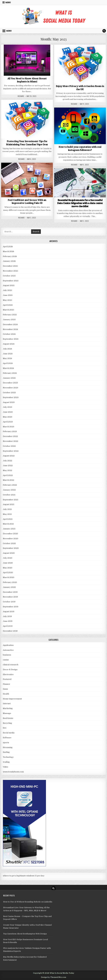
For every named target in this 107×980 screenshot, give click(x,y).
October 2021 (9, 495)
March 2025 (8, 310)
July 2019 (7, 616)
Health (6, 694)
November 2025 (10, 271)
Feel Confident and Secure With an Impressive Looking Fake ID (27, 201)
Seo (5, 728)
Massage (7, 713)
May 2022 (7, 470)
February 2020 (10, 582)
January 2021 (9, 529)
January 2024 (9, 378)
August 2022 (9, 456)
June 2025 (8, 295)
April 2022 (8, 475)
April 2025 (8, 305)
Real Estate (8, 718)
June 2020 (8, 563)
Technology (8, 757)
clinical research (11, 665)
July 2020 (8, 558)
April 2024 (8, 363)
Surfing (6, 752)
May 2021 (7, 514)
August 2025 (9, 285)
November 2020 (11, 539)
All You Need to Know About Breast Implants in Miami (27, 80)
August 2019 (9, 612)
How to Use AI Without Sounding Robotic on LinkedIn (28, 902)
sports (6, 743)
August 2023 (9, 402)
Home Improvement (12, 699)
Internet (7, 704)
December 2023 (10, 383)
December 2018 (10, 631)
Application (8, 645)
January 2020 (9, 587)
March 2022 (8, 480)
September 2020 (11, 548)
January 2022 (9, 490)
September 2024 (11, 339)
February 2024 (10, 373)
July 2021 (7, 509)
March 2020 (9, 577)
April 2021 (8, 519)
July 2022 (7, 461)
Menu (8, 2)
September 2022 (11, 451)
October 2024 (9, 334)
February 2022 (10, 485)
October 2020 (9, 543)
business (7, 655)
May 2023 (7, 417)
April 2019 (8, 626)
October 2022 (9, 446)
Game (5, 689)
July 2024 (7, 349)
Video (6, 767)
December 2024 (10, 324)
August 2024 (9, 344)
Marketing (8, 708)
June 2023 (8, 412)
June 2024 (8, 354)
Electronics (8, 674)
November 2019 (10, 597)
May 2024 (7, 358)
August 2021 (9, 504)
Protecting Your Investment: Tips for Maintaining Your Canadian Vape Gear (27, 143)
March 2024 (8, 368)
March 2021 (8, 524)
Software (7, 738)
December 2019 (10, 592)
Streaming (8, 747)
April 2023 (8, 422)
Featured (7, 679)
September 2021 (11, 500)
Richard (21, 96)
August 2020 (9, 553)
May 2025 (7, 300)
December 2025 (10, 266)
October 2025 (9, 276)
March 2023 (8, 427)
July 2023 (7, 407)
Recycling (7, 723)
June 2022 (8, 466)
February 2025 (10, 315)
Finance (6, 684)
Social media (9, 733)
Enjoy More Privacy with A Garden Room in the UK (80, 88)
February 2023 (10, 431)
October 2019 (9, 602)
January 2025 (9, 320)
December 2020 (10, 534)
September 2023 (11, 397)
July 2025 (7, 290)
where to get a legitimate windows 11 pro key (24, 876)
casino (6, 660)
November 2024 (10, 329)
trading (6, 762)
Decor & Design (10, 670)
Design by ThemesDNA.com (53, 977)
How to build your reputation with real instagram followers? (80, 148)
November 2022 (10, 441)
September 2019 (11, 607)
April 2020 (8, 572)
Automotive (8, 650)
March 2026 (8, 251)
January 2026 (9, 261)
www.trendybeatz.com (13, 772)
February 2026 (10, 256)
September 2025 (11, 281)
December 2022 (10, 436)
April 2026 (8, 247)
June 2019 (8, 621)
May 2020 (8, 568)
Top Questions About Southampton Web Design (25, 934)
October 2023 (9, 393)
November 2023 (10, 388)
